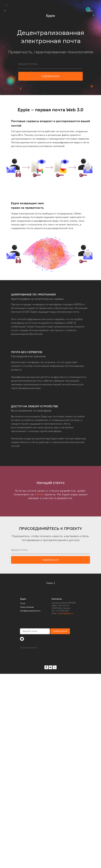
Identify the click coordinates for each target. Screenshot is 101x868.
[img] (22, 639)
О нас (23, 603)
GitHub (39, 494)
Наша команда (27, 607)
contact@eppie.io (65, 613)
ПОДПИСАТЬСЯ (50, 76)
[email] (50, 64)
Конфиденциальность (30, 611)
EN (91, 11)
